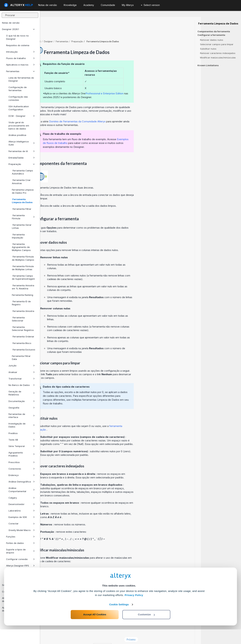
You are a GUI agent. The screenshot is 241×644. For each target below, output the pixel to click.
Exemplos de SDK (22, 517)
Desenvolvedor (22, 504)
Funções (20, 537)
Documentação (22, 401)
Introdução (20, 52)
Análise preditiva (17, 135)
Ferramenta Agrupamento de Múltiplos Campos (21, 247)
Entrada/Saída (22, 158)
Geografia (22, 408)
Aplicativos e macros (20, 65)
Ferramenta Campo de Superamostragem (23, 277)
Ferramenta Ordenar (23, 337)
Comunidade (108, 5)
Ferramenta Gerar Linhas (22, 226)
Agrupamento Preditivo (22, 454)
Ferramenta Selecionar (18, 319)
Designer (88, 32)
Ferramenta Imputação (18, 236)
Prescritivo (22, 462)
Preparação (22, 164)
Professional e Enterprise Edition (145, 84)
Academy (89, 5)
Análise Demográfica (22, 482)
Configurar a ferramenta (211, 35)
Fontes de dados (20, 543)
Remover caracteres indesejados (218, 53)
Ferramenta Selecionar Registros (23, 329)
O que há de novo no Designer (17, 37)
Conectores (22, 469)
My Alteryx (128, 5)
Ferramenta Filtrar (22, 209)
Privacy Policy (134, 610)
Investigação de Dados (22, 425)
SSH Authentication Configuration (19, 108)
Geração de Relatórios (22, 393)
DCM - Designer (22, 116)
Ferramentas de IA (22, 151)
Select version (150, 5)
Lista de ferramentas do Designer (21, 79)
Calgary (22, 498)
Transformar (22, 379)
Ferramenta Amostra (23, 311)
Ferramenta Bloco (22, 343)
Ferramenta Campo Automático (22, 172)
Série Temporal (22, 446)
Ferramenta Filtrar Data (21, 358)
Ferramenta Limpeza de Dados (22, 201)
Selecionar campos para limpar (217, 44)
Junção (22, 366)
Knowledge (70, 5)
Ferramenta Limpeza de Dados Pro (23, 191)
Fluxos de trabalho (20, 58)
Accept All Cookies (95, 629)
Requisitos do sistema (18, 45)
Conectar (22, 524)
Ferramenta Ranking (23, 295)
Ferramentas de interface (22, 416)
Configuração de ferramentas (18, 89)
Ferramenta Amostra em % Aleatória (23, 287)
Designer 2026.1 (18, 29)
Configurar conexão (20, 559)
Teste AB (22, 440)
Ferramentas (20, 71)
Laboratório (22, 511)
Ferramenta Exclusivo (24, 350)
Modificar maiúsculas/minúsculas (218, 58)
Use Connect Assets (17, 572)
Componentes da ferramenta (214, 31)
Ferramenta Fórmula (23, 217)
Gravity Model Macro (22, 530)
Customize (147, 629)
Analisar (22, 372)
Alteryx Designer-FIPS (20, 566)
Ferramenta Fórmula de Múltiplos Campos (23, 258)
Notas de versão (11, 23)
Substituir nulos (208, 49)
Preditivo (22, 433)
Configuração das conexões (18, 98)
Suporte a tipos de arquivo (20, 551)
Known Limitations (208, 65)
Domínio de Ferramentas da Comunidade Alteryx (118, 112)
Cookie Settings (119, 619)
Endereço (22, 475)
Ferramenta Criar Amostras (21, 182)
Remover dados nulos (212, 40)
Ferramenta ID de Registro (21, 303)
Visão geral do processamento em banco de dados (19, 125)
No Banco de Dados (22, 385)
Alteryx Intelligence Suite (22, 143)
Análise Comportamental (22, 490)
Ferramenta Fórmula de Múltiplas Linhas (23, 268)
